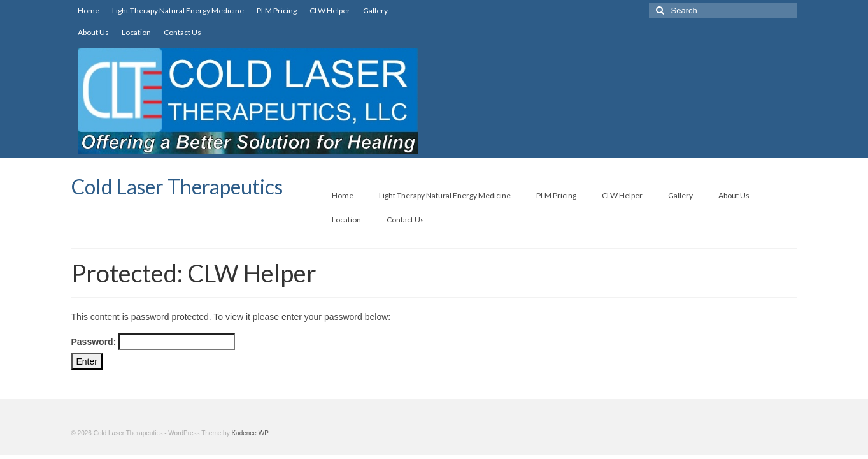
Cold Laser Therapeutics (177, 186)
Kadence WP (250, 433)
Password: (153, 342)
